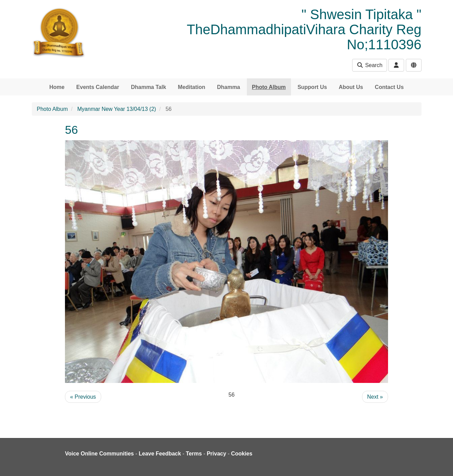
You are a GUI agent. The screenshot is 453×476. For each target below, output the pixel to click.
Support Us (312, 87)
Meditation (191, 87)
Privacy (217, 454)
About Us (351, 87)
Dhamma (229, 87)
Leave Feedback (160, 454)
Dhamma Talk (149, 87)
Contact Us (389, 87)
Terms (194, 454)
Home (57, 87)
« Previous (83, 397)
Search (369, 65)
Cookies (242, 454)
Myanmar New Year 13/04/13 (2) (117, 109)
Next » (375, 397)
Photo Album (269, 87)
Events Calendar (98, 87)
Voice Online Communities (99, 454)
